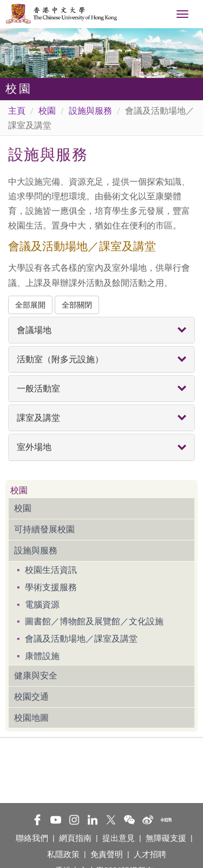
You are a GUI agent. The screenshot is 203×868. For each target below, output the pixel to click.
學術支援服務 (51, 587)
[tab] (101, 330)
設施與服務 (90, 111)
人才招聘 (150, 854)
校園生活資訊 (51, 570)
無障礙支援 (166, 838)
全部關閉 (77, 305)
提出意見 (119, 838)
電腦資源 (42, 605)
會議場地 (34, 330)
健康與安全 (36, 676)
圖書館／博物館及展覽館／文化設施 (94, 621)
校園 (47, 111)
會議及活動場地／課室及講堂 (81, 639)
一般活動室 (38, 389)
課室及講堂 (38, 418)
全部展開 (30, 305)
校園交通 (31, 697)
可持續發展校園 (44, 529)
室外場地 (34, 447)
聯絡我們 (32, 838)
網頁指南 (75, 838)
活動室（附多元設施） (60, 359)
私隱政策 (63, 854)
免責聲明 (107, 854)
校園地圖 (31, 718)
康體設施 (42, 656)
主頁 (17, 111)
